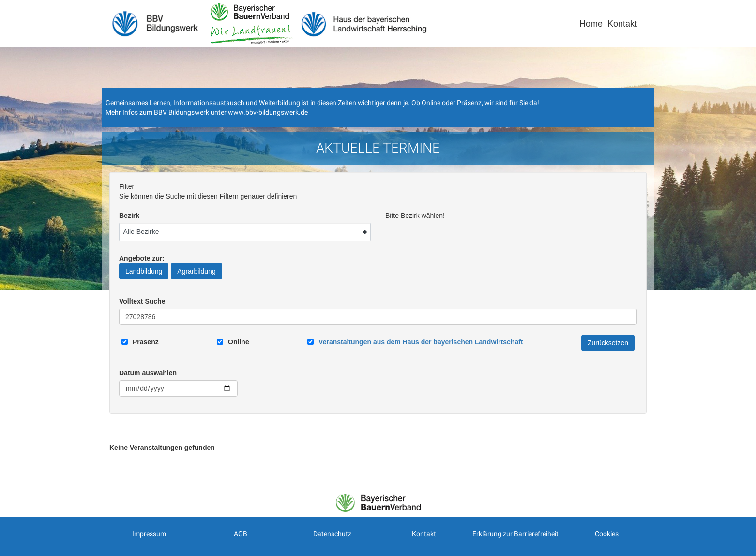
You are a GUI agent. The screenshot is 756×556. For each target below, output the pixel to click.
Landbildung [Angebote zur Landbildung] (144, 271)
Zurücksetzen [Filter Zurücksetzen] (608, 343)
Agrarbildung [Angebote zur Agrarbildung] (196, 271)
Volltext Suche (142, 301)
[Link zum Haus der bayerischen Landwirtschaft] (421, 342)
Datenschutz (332, 534)
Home (591, 24)
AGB (241, 534)
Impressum (149, 534)
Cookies (607, 534)
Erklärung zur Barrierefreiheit (515, 534)
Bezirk (129, 216)
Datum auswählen (148, 373)
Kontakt (622, 24)
